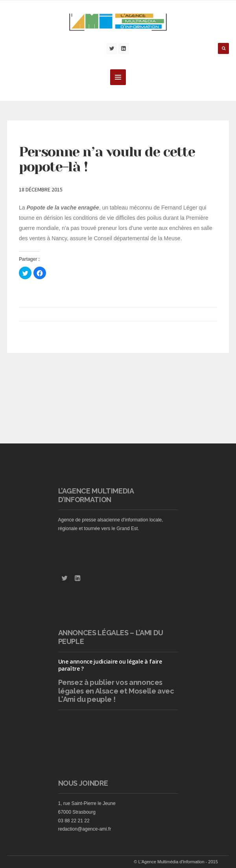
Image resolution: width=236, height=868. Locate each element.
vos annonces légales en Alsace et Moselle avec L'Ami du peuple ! (116, 691)
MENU (118, 77)
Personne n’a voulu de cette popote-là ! (107, 159)
